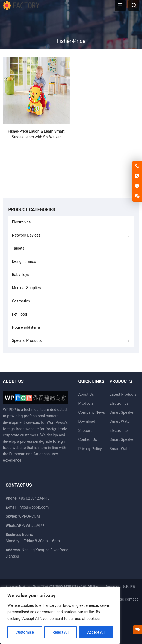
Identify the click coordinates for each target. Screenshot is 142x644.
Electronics (21, 222)
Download (87, 421)
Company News (92, 412)
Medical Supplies (26, 288)
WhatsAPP (35, 526)
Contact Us (88, 439)
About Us (86, 394)
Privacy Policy (90, 449)
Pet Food (19, 314)
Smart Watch (121, 421)
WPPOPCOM (29, 516)
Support (85, 430)
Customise (25, 632)
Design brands (24, 261)
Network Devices (26, 235)
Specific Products (27, 340)
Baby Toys (20, 275)
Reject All (60, 632)
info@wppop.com (34, 507)
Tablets (18, 248)
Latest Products (123, 394)
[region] (60, 615)
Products (86, 403)
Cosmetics (21, 301)
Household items (26, 327)
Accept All (96, 632)
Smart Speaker (122, 412)
